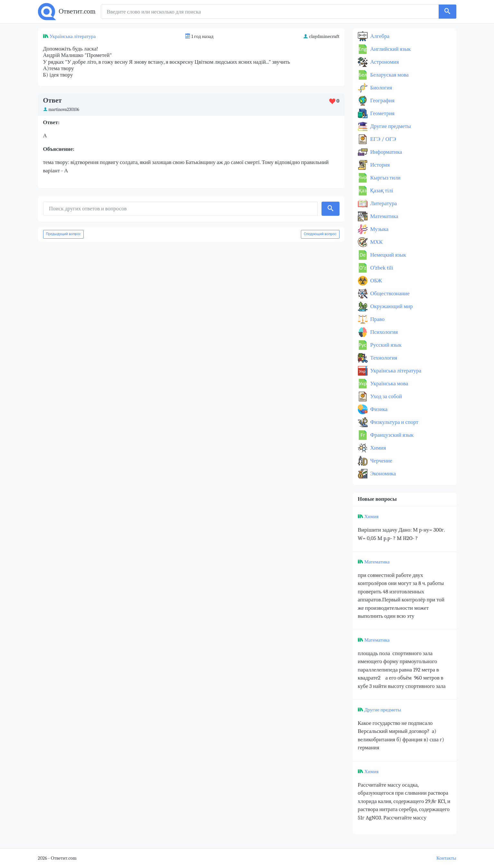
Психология (384, 332)
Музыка (379, 229)
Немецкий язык (388, 255)
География (382, 101)
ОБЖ (376, 281)
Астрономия (384, 62)
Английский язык (390, 49)
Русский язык (385, 345)
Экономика (383, 474)
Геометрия (382, 113)
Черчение (381, 461)
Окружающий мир (391, 306)
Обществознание (389, 293)
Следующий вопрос (320, 234)
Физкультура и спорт (394, 422)
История (380, 165)
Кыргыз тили (385, 178)
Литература (383, 203)
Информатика (386, 152)
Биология (381, 88)
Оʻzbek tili (381, 268)
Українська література (73, 36)
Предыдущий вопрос (64, 234)
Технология (383, 358)
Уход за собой (386, 396)
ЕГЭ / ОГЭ (383, 139)
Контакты (446, 858)
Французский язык (391, 435)
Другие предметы (390, 126)
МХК (376, 242)
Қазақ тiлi (381, 191)
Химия (378, 448)
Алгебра (379, 36)
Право (377, 319)
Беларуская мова (389, 75)
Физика (378, 409)
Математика (384, 216)
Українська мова (389, 384)
